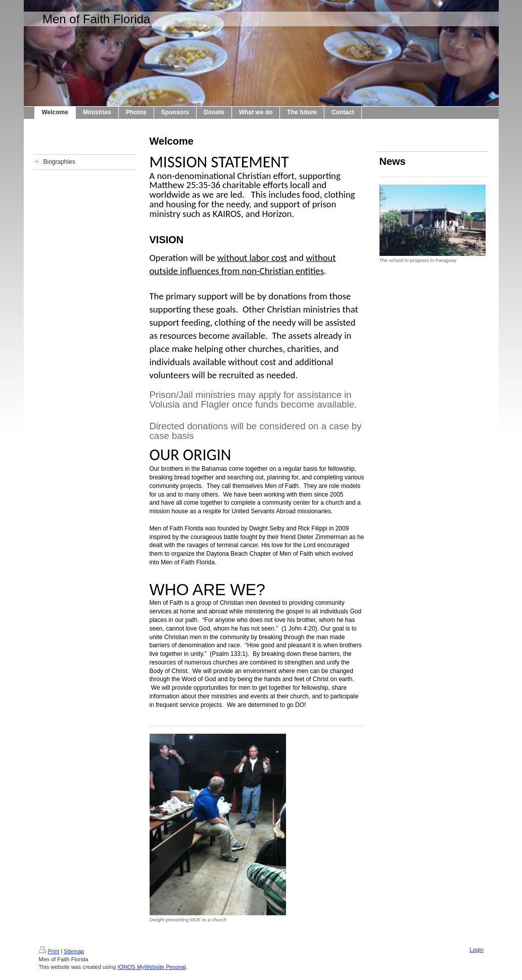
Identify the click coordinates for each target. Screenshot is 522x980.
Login (477, 950)
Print (49, 951)
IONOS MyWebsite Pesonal (152, 967)
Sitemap (74, 951)
